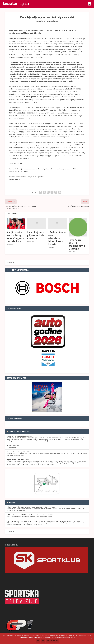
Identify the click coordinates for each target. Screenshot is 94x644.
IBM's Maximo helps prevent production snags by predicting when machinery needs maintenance (40, 521)
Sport (55, 21)
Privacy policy (53, 641)
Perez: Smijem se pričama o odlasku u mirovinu (36, 235)
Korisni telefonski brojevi (15, 452)
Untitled (9, 445)
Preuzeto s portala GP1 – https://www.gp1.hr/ (26, 177)
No (43, 641)
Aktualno (40, 21)
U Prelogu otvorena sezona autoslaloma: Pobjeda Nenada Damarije (57, 238)
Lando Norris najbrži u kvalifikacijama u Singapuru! (77, 244)
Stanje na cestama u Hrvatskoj (19, 431)
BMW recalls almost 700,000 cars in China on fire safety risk (27, 515)
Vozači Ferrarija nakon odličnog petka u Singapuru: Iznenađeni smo (16, 237)
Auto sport (48, 21)
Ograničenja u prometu (15, 460)
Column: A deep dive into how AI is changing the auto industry (28, 507)
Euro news (12, 502)
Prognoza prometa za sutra (16, 436)
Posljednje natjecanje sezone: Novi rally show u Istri (34, 169)
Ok (38, 641)
